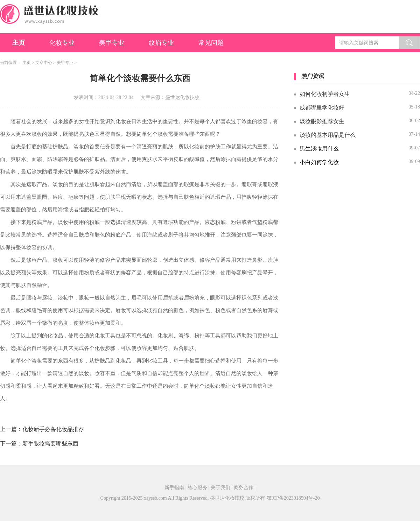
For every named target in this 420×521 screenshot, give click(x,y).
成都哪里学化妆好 (322, 108)
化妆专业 (62, 43)
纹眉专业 (161, 43)
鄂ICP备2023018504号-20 (293, 498)
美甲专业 (112, 43)
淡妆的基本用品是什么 (328, 135)
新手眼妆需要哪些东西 (50, 443)
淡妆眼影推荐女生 (322, 121)
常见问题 (211, 43)
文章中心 (44, 63)
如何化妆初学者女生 (325, 94)
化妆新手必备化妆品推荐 (53, 429)
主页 (19, 43)
